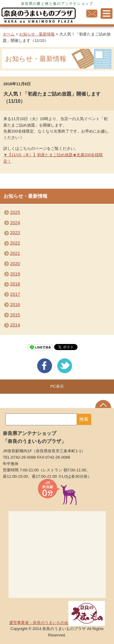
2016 (15, 305)
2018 (15, 284)
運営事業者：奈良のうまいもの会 (57, 623)
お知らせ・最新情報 (37, 34)
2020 (15, 264)
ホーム (9, 34)
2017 (15, 294)
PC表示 (57, 386)
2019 (15, 274)
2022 (15, 243)
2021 (15, 253)
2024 (15, 223)
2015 (15, 315)
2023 (15, 233)
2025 (15, 212)
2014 (15, 325)
